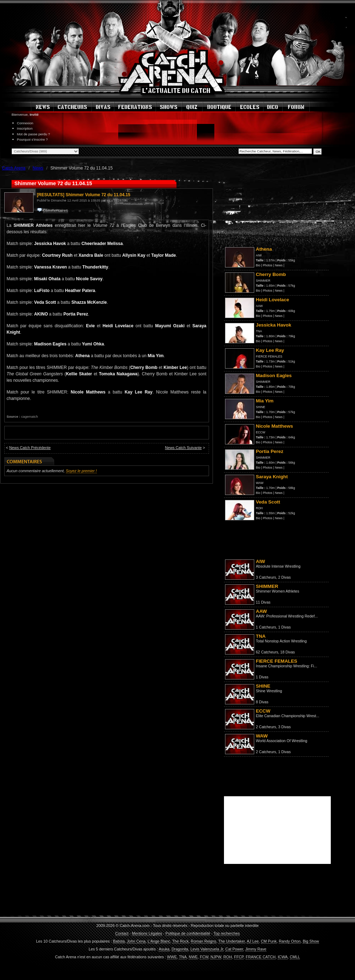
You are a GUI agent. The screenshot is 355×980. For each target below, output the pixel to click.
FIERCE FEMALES (269, 356)
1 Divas (284, 627)
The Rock (181, 941)
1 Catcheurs (266, 627)
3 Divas (284, 727)
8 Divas (262, 702)
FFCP (239, 957)
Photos (268, 265)
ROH (259, 508)
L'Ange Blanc (159, 941)
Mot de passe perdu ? (34, 134)
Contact (122, 933)
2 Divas (284, 577)
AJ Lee (253, 941)
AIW (259, 255)
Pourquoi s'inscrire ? (33, 139)
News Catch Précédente (30, 448)
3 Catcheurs (266, 577)
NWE (193, 957)
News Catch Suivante (183, 448)
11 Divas (263, 602)
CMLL (295, 957)
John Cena (136, 941)
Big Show (311, 941)
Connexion (25, 123)
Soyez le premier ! (81, 471)
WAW (260, 483)
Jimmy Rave (256, 949)
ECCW (261, 432)
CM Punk (269, 941)
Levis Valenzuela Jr (207, 949)
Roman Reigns (203, 941)
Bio (258, 265)
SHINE (261, 407)
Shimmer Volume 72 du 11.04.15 (98, 195)
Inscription (25, 128)
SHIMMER (263, 281)
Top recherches (227, 933)
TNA (259, 331)
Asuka (164, 949)
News (279, 265)
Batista (119, 941)
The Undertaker (231, 941)
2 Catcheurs (266, 727)
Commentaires (56, 210)
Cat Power (234, 949)
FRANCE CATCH (261, 957)
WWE (172, 957)
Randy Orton (290, 941)
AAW (259, 306)
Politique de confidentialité (188, 933)
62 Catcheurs (267, 652)
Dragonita (180, 949)
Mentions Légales (147, 933)
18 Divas (288, 652)
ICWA (283, 957)
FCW (204, 957)
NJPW (216, 957)
